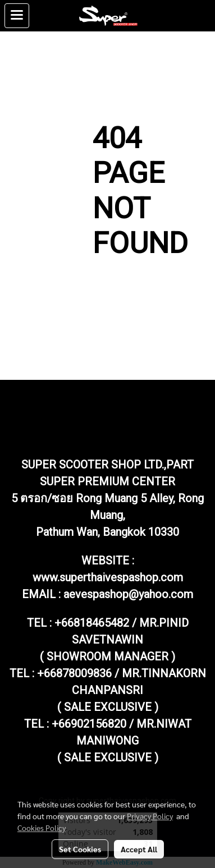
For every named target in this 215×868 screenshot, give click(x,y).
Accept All (139, 849)
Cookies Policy (42, 828)
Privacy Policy (150, 816)
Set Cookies (80, 849)
